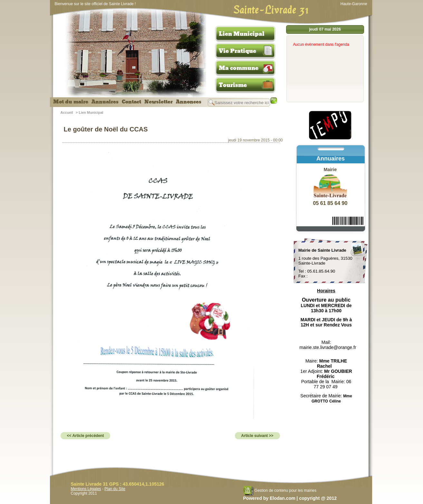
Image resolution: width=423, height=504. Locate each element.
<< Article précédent (86, 436)
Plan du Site (115, 489)
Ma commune (239, 68)
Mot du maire (71, 102)
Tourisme (233, 85)
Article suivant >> (257, 436)
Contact (131, 102)
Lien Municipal (242, 34)
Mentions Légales (86, 489)
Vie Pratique (237, 51)
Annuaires (105, 102)
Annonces (189, 102)
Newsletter (159, 102)
